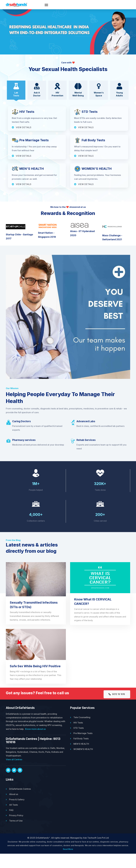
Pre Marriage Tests (83, 747)
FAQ (11, 824)
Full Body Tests (81, 752)
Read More (68, 863)
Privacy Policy (16, 829)
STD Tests (79, 742)
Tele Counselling (82, 731)
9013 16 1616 (116, 708)
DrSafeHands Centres (20, 803)
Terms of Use (16, 835)
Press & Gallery (17, 814)
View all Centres (14, 774)
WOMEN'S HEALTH (83, 763)
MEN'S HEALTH (81, 757)
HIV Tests (78, 736)
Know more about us (47, 743)
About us (14, 808)
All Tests (13, 819)
